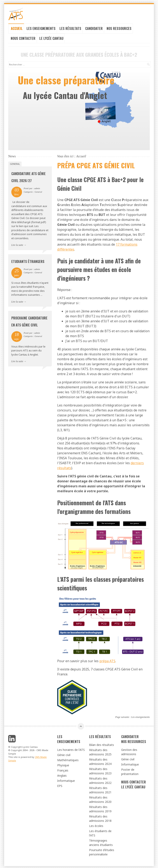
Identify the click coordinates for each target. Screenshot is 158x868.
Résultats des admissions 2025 (100, 751)
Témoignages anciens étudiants (101, 841)
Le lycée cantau (51, 37)
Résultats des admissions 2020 (100, 798)
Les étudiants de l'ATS (100, 832)
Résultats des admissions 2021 (100, 789)
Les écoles (96, 825)
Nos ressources (119, 27)
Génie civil (64, 754)
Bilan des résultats (102, 744)
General (15, 163)
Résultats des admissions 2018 (100, 817)
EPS (60, 785)
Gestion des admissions (129, 751)
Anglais (62, 774)
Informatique (66, 779)
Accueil (17, 27)
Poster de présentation (130, 770)
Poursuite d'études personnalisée (102, 851)
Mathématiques (68, 759)
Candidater (94, 27)
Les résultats (70, 27)
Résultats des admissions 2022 (100, 779)
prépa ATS (107, 660)
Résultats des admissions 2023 (100, 770)
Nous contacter (23, 37)
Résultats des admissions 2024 (100, 760)
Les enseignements (41, 27)
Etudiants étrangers (28, 260)
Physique (63, 764)
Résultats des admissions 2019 (100, 808)
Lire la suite (17, 244)
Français (63, 769)
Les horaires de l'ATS (71, 748)
